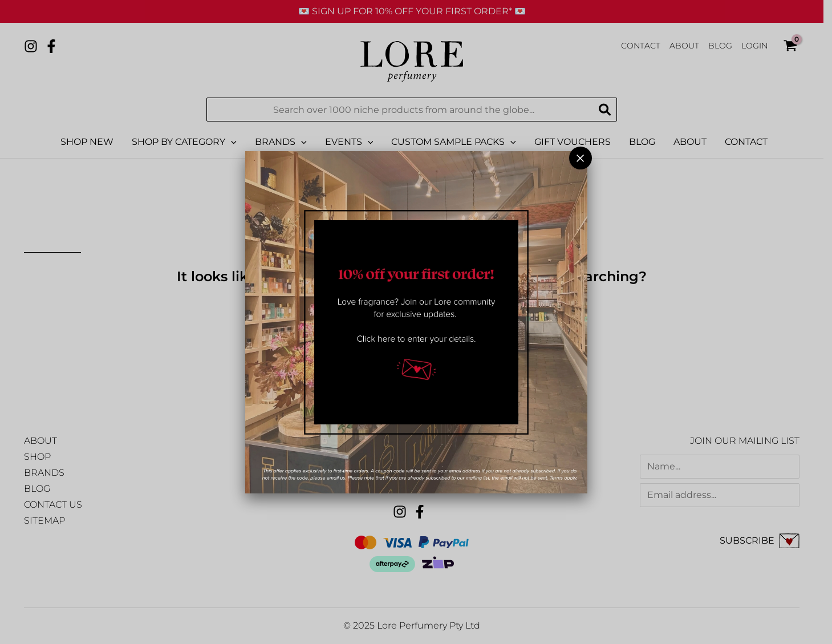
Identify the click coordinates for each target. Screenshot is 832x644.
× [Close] (580, 158)
